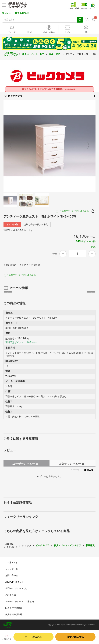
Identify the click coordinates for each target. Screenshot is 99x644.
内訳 (93, 247)
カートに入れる (34, 637)
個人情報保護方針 (14, 614)
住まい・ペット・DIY (33, 54)
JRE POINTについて (15, 582)
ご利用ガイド (12, 563)
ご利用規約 (10, 595)
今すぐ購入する (75, 637)
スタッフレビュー (73, 464)
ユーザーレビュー (26, 464)
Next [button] (86, 146)
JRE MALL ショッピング (11, 54)
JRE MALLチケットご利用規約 (20, 602)
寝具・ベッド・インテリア (68, 545)
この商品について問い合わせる (74, 211)
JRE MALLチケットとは (16, 588)
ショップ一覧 (12, 569)
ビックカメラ (49, 96)
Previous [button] (13, 146)
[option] (49, 146)
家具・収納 (55, 54)
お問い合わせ (12, 575)
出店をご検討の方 (14, 608)
